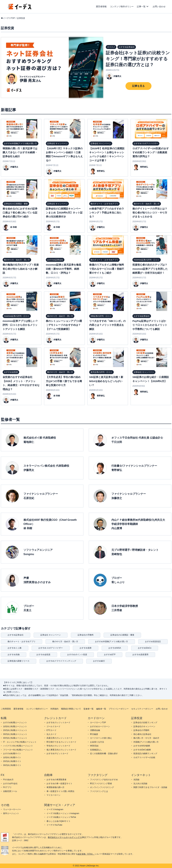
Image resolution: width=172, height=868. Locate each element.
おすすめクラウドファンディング (61, 661)
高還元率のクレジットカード (59, 738)
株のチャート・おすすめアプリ (22, 642)
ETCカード (51, 730)
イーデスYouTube (54, 825)
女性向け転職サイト (12, 757)
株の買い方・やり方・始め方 (146, 738)
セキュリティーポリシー (142, 709)
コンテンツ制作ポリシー (122, 7)
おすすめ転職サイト (12, 754)
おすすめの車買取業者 (56, 780)
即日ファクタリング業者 (101, 784)
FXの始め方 (8, 780)
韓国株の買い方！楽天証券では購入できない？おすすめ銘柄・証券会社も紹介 (20, 152)
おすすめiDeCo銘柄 (142, 750)
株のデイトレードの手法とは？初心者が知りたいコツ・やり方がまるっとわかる (150, 213)
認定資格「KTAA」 (86, 854)
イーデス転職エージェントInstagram (63, 813)
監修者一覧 (89, 709)
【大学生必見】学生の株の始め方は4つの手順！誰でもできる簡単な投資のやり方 (64, 381)
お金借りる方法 (97, 742)
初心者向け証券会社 (142, 734)
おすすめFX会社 (10, 784)
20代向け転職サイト (12, 761)
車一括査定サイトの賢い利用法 (60, 791)
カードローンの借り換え (101, 738)
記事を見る (138, 86)
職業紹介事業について (71, 709)
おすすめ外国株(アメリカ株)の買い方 (112, 642)
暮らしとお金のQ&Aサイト (59, 821)
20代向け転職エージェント (15, 730)
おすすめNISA (115, 648)
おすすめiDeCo (145, 648)
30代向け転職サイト (12, 765)
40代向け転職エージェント (15, 738)
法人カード (51, 734)
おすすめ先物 (14, 655)
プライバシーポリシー (119, 709)
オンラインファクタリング (102, 787)
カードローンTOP (98, 723)
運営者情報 (101, 7)
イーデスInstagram (55, 809)
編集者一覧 (101, 709)
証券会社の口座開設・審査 (122, 635)
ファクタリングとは (99, 791)
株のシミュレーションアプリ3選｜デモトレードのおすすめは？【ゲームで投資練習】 (64, 325)
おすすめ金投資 (43, 655)
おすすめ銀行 (99, 661)
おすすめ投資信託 (153, 642)
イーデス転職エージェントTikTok (61, 817)
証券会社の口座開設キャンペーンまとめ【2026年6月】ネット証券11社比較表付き (64, 213)
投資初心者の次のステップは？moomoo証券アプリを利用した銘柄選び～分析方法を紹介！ (150, 269)
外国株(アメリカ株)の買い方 (146, 742)
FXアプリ (7, 787)
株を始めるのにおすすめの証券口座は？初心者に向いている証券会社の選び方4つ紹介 (20, 213)
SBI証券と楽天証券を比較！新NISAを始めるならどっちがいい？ (106, 381)
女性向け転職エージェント (15, 726)
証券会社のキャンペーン (144, 726)
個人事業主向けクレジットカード (61, 750)
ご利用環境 (6, 709)
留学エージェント (11, 813)
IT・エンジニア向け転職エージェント (20, 742)
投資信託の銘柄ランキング (145, 754)
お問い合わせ (159, 7)
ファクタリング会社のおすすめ (104, 780)
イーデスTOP (9, 18)
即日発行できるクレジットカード (61, 742)
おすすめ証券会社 (16, 635)
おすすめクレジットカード (58, 723)
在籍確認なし (96, 750)
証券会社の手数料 (86, 635)
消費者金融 (95, 730)
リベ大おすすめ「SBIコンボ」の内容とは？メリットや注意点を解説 (107, 325)
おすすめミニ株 (15, 648)
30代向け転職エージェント (15, 734)
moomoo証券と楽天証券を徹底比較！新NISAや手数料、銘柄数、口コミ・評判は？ (63, 269)
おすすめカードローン (100, 726)
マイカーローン (53, 795)
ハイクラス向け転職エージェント (18, 746)
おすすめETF (110, 655)
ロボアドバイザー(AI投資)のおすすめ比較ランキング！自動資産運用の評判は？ (151, 152)
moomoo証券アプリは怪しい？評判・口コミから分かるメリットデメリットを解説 (20, 325)
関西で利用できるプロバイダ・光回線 (150, 787)
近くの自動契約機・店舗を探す (104, 754)
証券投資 (21, 18)
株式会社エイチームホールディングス (65, 837)
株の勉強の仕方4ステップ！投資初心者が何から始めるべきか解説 (21, 269)
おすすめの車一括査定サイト (59, 784)
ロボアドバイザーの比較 (144, 757)
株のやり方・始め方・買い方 (65, 642)
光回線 (136, 780)
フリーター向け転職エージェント (18, 750)
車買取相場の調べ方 (55, 787)
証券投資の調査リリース (19, 661)
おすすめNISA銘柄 (142, 746)
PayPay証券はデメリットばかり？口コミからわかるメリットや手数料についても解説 (150, 325)
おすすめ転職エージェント (15, 723)
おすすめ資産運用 (140, 655)
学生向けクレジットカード (58, 746)
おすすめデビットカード (57, 754)
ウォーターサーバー (12, 809)
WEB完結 (94, 746)
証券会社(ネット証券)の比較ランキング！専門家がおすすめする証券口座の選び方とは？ (138, 59)
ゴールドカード (53, 726)
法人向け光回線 (140, 784)
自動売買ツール (10, 791)
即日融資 (94, 734)
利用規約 (54, 709)
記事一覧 (141, 7)
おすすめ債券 (86, 648)
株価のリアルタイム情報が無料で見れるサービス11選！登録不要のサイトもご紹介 (107, 269)
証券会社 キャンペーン (51, 635)
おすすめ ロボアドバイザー (51, 648)
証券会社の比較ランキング (145, 723)
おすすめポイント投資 (77, 655)
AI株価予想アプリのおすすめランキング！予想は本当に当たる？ (107, 213)
